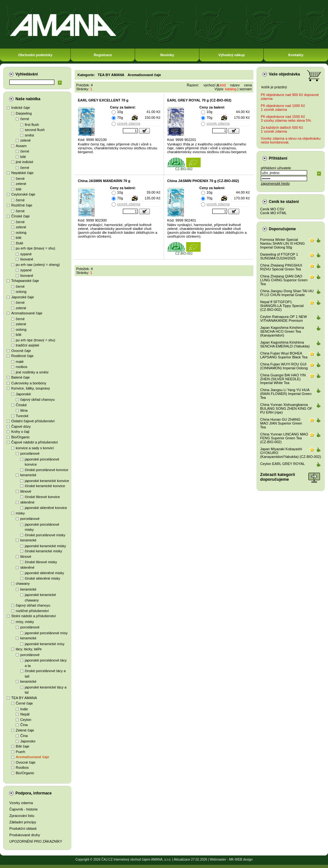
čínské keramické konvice (45, 486)
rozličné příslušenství (32, 611)
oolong (21, 232)
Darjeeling (24, 113)
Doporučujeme (282, 229)
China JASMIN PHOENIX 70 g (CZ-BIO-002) (203, 181)
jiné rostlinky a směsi (32, 372)
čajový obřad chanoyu (37, 399)
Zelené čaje (25, 730)
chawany (23, 583)
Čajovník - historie (23, 809)
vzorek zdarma (129, 123)
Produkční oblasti (23, 829)
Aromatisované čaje (27, 313)
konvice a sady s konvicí (35, 448)
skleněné (27, 502)
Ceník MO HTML (273, 213)
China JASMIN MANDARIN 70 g (104, 181)
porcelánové (30, 453)
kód (223, 85)
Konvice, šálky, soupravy (31, 388)
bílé (23, 157)
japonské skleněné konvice (46, 508)
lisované (27, 259)
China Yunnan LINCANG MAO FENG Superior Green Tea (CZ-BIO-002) (284, 438)
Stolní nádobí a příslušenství (34, 616)
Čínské (21, 405)
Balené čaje (21, 377)
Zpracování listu (22, 816)
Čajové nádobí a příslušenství (35, 442)
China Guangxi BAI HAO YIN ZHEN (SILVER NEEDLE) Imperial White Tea (283, 379)
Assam (21, 146)
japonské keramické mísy (45, 644)
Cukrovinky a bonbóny (29, 383)
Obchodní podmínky (35, 55)
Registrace (103, 55)
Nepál (25, 714)
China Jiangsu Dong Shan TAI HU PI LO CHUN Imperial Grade (287, 293)
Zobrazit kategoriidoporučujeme (278, 477)
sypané (26, 254)
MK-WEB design (241, 859)
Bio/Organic (20, 437)
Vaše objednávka (284, 74)
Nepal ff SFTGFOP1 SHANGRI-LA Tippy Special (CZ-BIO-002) (282, 306)
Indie (24, 709)
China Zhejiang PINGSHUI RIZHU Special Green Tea (281, 267)
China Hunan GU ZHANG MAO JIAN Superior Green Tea (281, 423)
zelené (25, 140)
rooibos (22, 367)
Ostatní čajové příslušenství (33, 421)
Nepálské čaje (22, 173)
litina (24, 410)
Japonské (23, 394)
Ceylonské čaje (23, 194)
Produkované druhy (25, 835)
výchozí (210, 85)
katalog (231, 89)
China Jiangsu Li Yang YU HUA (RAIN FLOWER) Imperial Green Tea (286, 394)
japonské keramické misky (45, 546)
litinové (26, 491)
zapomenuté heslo (275, 183)
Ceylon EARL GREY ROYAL (282, 464)
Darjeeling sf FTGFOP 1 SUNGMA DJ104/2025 (279, 256)
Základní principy (23, 822)
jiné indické (24, 162)
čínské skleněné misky (42, 578)
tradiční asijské (27, 345)
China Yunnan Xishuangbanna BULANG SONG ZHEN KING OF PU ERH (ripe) (286, 408)
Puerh (20, 752)
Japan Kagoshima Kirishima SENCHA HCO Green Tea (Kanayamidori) (282, 331)
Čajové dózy (21, 426)
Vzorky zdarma (21, 803)
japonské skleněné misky (44, 573)
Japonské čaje (23, 297)
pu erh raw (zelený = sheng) (38, 265)
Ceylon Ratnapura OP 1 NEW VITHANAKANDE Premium (283, 319)
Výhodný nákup (232, 55)
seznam (246, 89)
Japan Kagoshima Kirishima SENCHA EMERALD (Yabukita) (285, 344)
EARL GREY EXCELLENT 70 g (103, 100)
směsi (29, 135)
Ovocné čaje (21, 351)
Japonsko (28, 741)
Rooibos (22, 767)
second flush (35, 130)
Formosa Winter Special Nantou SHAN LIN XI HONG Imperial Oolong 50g (282, 243)
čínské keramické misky (43, 551)
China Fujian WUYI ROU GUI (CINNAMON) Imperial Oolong (284, 366)
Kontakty (296, 55)
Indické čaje (21, 108)
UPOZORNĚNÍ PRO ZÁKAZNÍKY (36, 841)
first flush (32, 125)
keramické (28, 475)
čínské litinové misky (41, 562)
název (235, 85)
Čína (24, 725)
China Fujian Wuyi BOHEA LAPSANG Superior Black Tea (284, 355)
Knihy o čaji (20, 432)
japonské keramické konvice (47, 481)
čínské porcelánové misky (45, 535)
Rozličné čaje (22, 205)
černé (25, 119)
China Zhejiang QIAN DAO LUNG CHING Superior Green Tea (284, 280)
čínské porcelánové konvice (46, 470)
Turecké (22, 416)
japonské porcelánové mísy (46, 633)
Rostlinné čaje (22, 356)
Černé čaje (24, 703)
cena (248, 85)
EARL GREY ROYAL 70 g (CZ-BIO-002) (199, 100)
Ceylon (26, 720)
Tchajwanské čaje (25, 281)
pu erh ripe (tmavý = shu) (36, 248)
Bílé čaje (23, 746)
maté (20, 362)
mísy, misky (25, 622)
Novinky (167, 55)
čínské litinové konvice (42, 497)
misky (20, 513)
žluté (19, 243)
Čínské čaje (20, 216)
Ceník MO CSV (272, 209)
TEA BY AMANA (24, 698)
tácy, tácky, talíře (29, 649)
